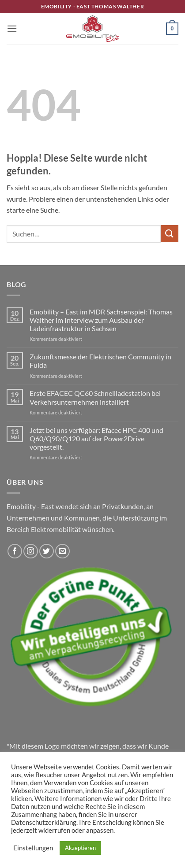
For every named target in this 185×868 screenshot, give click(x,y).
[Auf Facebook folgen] (15, 551)
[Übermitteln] (170, 234)
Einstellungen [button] (33, 848)
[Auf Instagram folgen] (31, 551)
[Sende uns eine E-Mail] (62, 551)
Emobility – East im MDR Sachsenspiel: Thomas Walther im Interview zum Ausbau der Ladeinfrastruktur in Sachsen (101, 320)
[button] (12, 28)
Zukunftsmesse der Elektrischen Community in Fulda (100, 361)
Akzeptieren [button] (80, 848)
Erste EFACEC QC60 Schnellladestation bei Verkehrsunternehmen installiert (95, 397)
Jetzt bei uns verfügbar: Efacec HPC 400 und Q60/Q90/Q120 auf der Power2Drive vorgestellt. (96, 438)
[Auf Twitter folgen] (47, 551)
